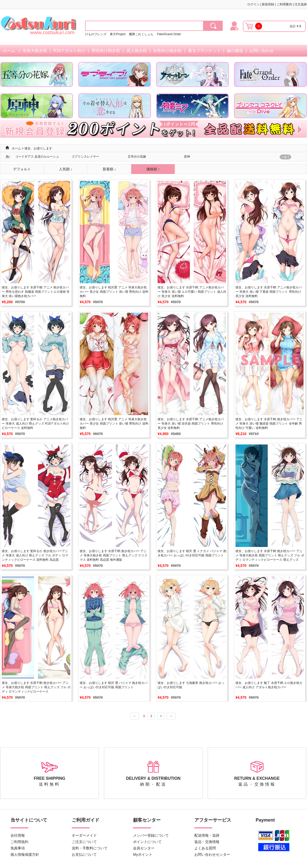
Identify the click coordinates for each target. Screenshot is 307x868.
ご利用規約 (19, 842)
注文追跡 (301, 4)
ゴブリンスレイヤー (85, 157)
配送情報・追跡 (207, 835)
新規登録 (268, 4)
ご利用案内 (284, 4)
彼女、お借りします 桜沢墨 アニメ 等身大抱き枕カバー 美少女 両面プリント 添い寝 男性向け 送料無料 (114, 292)
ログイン (253, 4)
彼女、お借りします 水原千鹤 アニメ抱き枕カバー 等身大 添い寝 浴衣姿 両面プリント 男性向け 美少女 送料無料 (191, 424)
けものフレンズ (96, 34)
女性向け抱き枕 (167, 51)
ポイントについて (147, 842)
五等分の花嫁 (137, 157)
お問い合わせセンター (212, 854)
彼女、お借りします (38, 148)
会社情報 (18, 835)
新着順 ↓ (109, 169)
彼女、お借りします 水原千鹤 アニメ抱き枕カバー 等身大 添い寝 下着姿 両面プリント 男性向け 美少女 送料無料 (269, 292)
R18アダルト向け (69, 51)
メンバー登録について (151, 835)
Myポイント (143, 854)
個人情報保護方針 (25, 854)
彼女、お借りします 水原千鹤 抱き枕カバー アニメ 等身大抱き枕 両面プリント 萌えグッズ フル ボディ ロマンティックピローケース (36, 687)
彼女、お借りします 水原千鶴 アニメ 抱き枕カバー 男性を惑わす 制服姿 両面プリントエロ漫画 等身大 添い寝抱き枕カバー (36, 292)
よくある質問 (205, 848)
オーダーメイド (84, 835)
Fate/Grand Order (169, 34)
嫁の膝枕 (235, 51)
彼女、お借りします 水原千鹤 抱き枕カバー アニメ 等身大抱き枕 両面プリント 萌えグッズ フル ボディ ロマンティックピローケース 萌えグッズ (270, 555)
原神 (187, 157)
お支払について (84, 854)
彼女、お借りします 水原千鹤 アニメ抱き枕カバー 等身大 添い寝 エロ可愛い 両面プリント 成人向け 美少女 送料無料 (192, 292)
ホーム (9, 51)
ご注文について (84, 842)
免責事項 (18, 848)
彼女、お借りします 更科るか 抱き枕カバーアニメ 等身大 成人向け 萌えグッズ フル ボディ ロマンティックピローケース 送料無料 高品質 (35, 555)
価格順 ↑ (153, 169)
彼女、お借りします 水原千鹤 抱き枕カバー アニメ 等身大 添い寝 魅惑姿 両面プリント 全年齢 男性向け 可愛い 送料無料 (269, 424)
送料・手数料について (90, 848)
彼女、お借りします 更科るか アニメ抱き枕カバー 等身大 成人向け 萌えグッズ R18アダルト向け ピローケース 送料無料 (35, 424)
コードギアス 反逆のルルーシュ (37, 157)
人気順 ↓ (66, 169)
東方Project (118, 34)
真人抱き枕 (137, 51)
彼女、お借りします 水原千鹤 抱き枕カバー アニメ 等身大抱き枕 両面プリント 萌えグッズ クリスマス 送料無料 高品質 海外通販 (114, 555)
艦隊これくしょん (141, 34)
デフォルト (22, 169)
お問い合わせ (262, 51)
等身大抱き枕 (35, 51)
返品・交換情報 (207, 842)
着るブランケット (204, 51)
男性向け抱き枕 (106, 51)
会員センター (144, 848)
